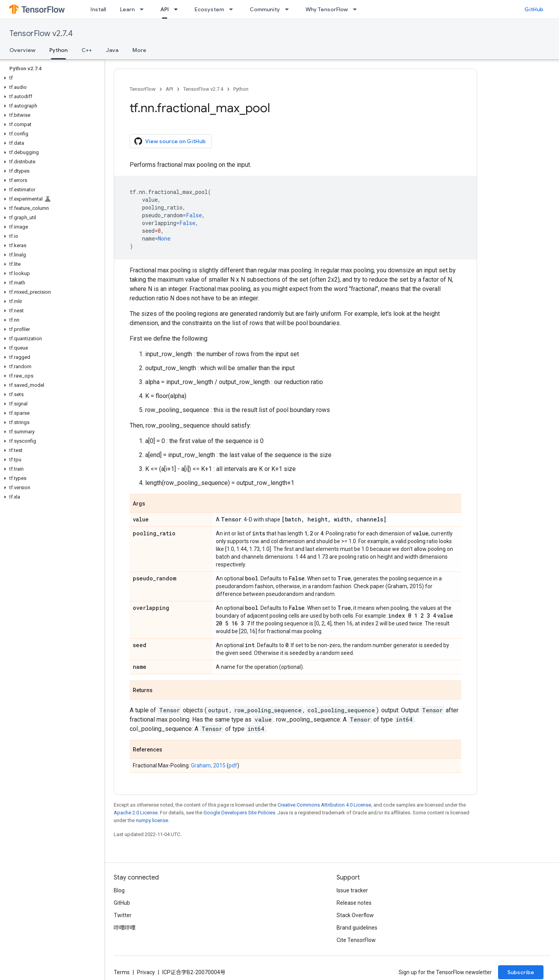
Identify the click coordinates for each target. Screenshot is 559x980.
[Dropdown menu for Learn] (144, 9)
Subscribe (521, 972)
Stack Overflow (355, 915)
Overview (22, 50)
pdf (233, 765)
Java (112, 50)
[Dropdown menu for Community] (289, 9)
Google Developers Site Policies (239, 813)
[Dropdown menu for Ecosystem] (233, 9)
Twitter (123, 915)
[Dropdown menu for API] (178, 9)
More (139, 50)
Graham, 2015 (208, 765)
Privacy (146, 972)
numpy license (152, 820)
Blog (119, 890)
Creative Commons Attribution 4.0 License (324, 805)
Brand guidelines (357, 928)
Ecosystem (209, 9)
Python (241, 89)
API (169, 89)
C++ (87, 50)
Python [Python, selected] (58, 50)
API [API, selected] (165, 9)
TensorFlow (143, 89)
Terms (122, 972)
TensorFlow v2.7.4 (41, 34)
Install (98, 9)
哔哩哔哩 (125, 928)
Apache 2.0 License (136, 813)
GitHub (534, 9)
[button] (51, 78)
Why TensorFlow (327, 9)
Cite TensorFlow (356, 940)
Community (265, 9)
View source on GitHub (170, 141)
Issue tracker (352, 890)
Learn (127, 9)
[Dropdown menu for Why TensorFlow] (357, 9)
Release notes (354, 903)
